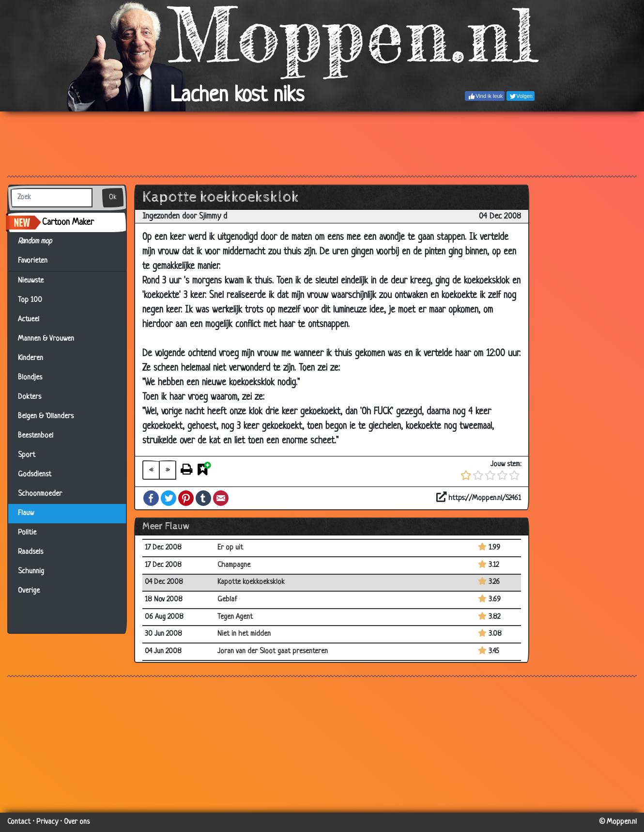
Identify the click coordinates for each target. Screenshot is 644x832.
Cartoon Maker (68, 222)
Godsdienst (35, 475)
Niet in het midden (244, 634)
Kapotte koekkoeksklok (251, 582)
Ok (113, 197)
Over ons (77, 822)
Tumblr (203, 498)
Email (221, 498)
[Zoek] (52, 198)
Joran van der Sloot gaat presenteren (273, 651)
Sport (27, 455)
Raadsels (31, 552)
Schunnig (31, 572)
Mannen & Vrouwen (46, 339)
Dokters (30, 397)
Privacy (47, 822)
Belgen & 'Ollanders (46, 416)
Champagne (234, 565)
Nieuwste (31, 281)
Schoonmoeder (40, 494)
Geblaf (227, 600)
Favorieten (38, 261)
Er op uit (230, 548)
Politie (27, 533)
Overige (29, 591)
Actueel (29, 320)
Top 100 (30, 300)
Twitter (169, 498)
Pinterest (186, 498)
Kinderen (31, 358)
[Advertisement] (322, 143)
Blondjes (30, 378)
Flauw (26, 513)
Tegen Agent (235, 617)
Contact (19, 822)
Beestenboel (36, 436)
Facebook (151, 498)
